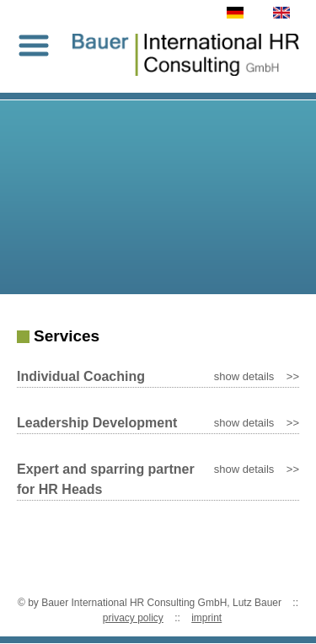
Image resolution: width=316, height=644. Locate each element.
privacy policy (133, 618)
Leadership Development (97, 423)
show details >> (257, 376)
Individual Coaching (81, 376)
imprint (206, 618)
